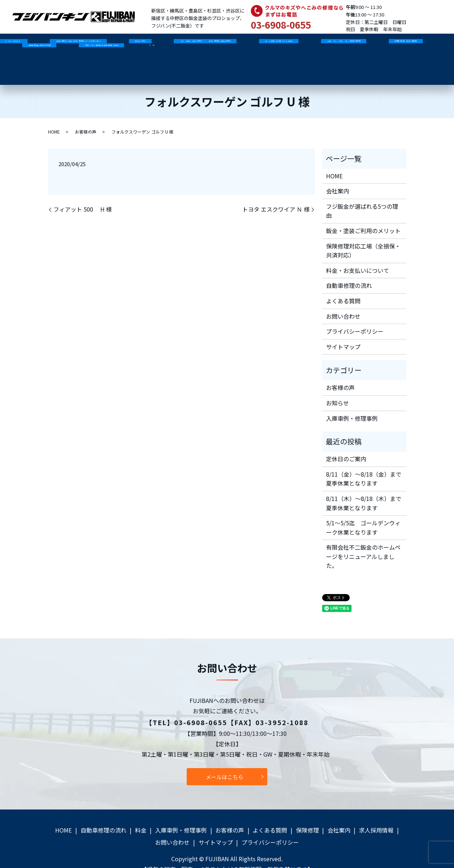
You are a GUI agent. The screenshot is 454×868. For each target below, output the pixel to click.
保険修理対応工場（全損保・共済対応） (363, 233)
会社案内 (379, 45)
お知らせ (338, 385)
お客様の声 (229, 45)
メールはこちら (224, 759)
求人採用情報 (430, 45)
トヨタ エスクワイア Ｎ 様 (276, 192)
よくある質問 (283, 45)
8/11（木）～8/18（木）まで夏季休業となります (364, 485)
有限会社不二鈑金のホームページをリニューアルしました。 (363, 539)
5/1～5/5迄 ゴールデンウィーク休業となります (363, 510)
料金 (113, 45)
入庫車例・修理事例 (167, 45)
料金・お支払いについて (358, 252)
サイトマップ (343, 329)
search (28, 57)
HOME (8, 45)
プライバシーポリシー (355, 313)
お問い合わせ (343, 298)
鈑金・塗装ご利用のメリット (363, 213)
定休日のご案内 (346, 441)
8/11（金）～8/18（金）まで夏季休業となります (364, 461)
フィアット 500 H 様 (83, 192)
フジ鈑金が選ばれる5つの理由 (362, 193)
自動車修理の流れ (62, 45)
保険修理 (334, 45)
